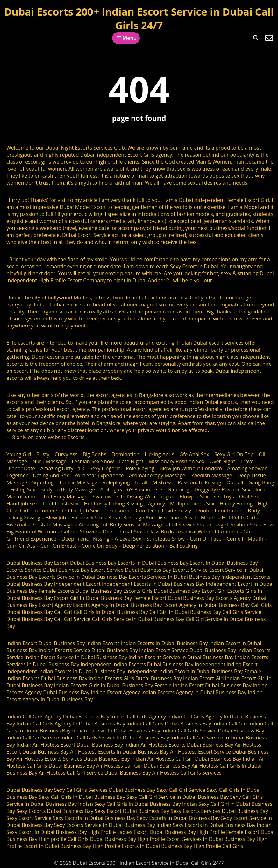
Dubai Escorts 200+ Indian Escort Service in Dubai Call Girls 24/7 (139, 18)
